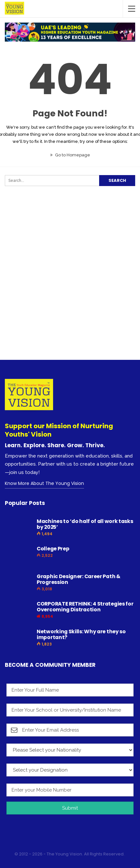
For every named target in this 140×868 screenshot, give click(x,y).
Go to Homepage (70, 155)
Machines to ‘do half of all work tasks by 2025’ (85, 524)
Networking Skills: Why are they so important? (81, 634)
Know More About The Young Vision (44, 483)
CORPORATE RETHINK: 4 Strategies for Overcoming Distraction (85, 607)
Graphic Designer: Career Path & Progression (79, 579)
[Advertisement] (70, 285)
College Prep (53, 549)
